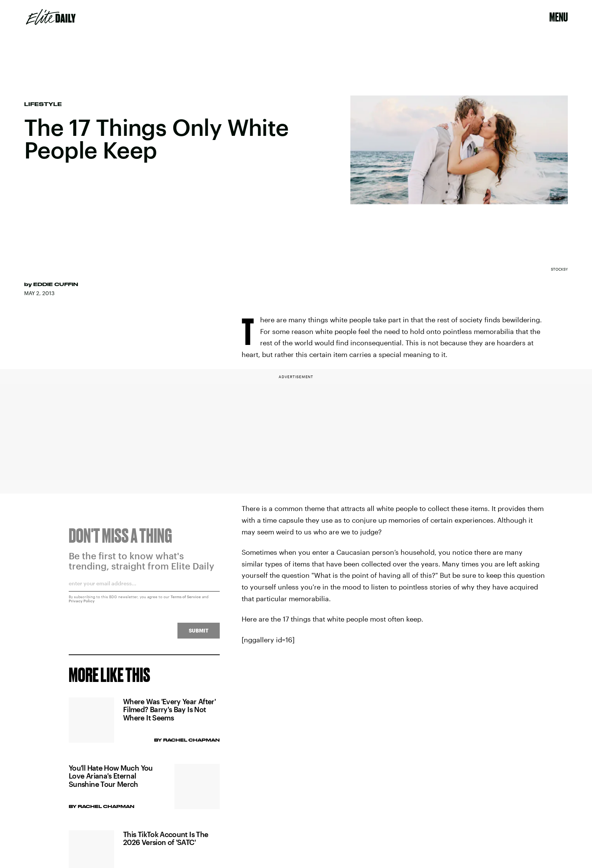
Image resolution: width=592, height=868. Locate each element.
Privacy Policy (82, 605)
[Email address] (144, 590)
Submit (199, 634)
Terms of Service (186, 600)
